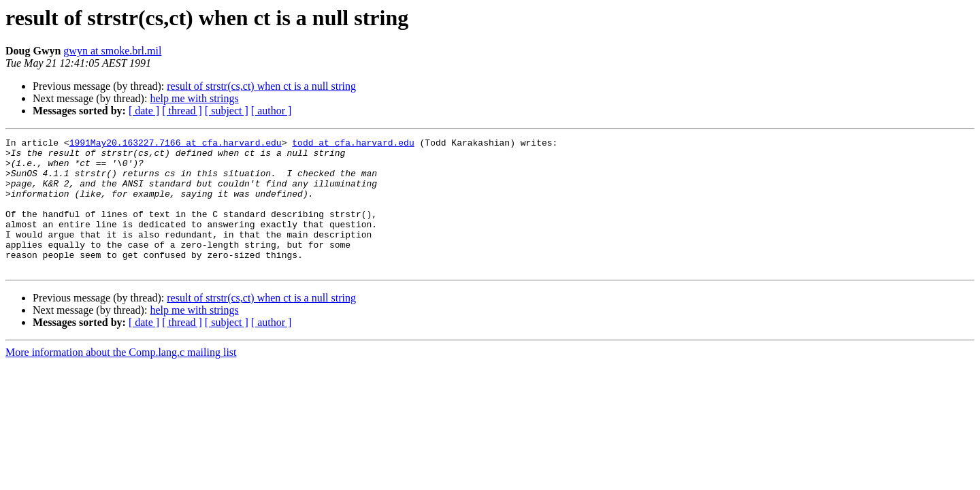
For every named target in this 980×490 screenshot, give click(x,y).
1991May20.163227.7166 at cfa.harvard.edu (176, 144)
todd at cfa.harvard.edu (353, 144)
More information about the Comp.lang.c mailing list (121, 379)
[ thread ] (182, 111)
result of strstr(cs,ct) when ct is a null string (261, 86)
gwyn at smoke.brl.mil (112, 51)
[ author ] (272, 111)
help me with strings (194, 98)
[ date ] (144, 111)
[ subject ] (227, 111)
